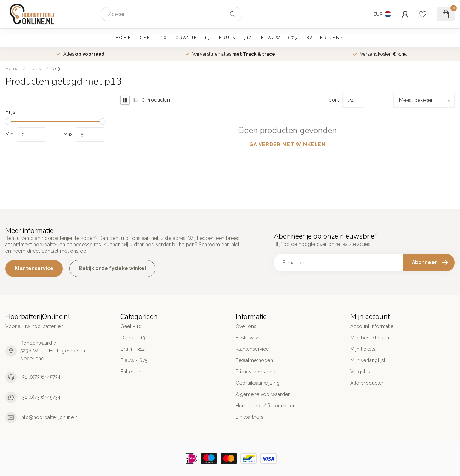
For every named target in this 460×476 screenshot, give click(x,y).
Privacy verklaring (255, 372)
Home (123, 38)
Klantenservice (34, 268)
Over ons (246, 326)
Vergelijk (360, 372)
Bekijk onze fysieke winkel (112, 268)
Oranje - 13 (193, 38)
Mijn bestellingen (370, 338)
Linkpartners (249, 417)
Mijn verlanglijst (368, 360)
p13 (56, 68)
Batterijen (323, 38)
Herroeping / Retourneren (266, 406)
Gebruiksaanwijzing (258, 383)
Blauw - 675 (279, 38)
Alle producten (367, 383)
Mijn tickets (363, 349)
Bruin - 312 (236, 38)
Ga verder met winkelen (288, 144)
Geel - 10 (154, 38)
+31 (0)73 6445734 (40, 377)
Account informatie (372, 326)
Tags (36, 68)
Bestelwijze (248, 338)
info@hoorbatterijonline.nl (50, 417)
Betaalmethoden (254, 360)
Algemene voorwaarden (263, 394)
